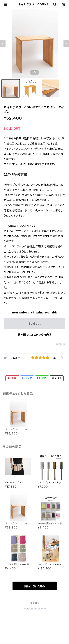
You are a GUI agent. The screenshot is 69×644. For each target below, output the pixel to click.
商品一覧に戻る (35, 586)
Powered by (35, 609)
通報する (61, 344)
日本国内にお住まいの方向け (35, 334)
